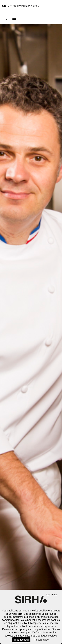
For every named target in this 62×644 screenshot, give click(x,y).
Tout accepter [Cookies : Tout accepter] (21, 640)
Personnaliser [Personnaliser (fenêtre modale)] (42, 640)
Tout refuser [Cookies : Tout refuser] (52, 595)
